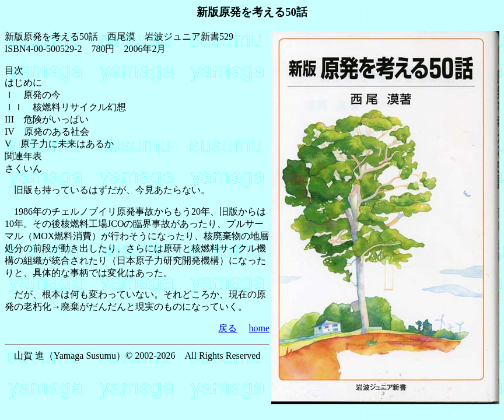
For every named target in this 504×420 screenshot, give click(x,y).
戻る (228, 328)
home (259, 328)
